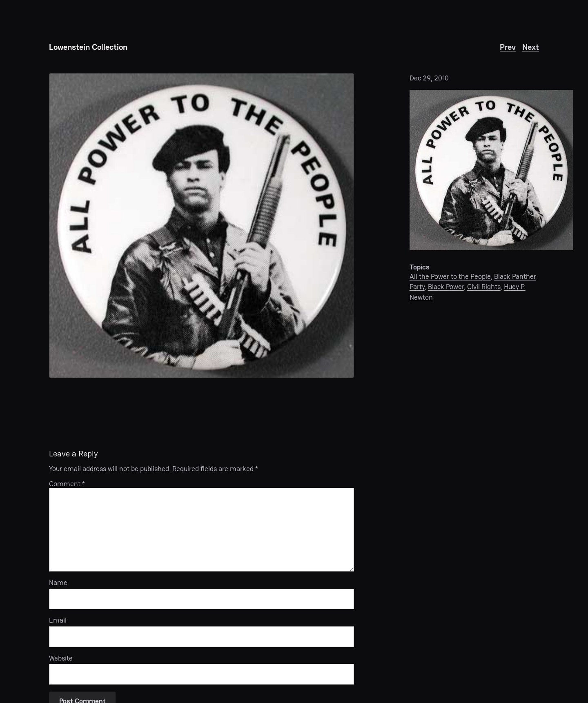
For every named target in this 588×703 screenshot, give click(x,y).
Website (61, 658)
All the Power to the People (450, 276)
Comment (67, 484)
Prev (508, 47)
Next (531, 47)
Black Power (446, 287)
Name (58, 583)
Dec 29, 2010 (429, 78)
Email (58, 620)
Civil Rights (484, 287)
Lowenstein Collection (88, 47)
